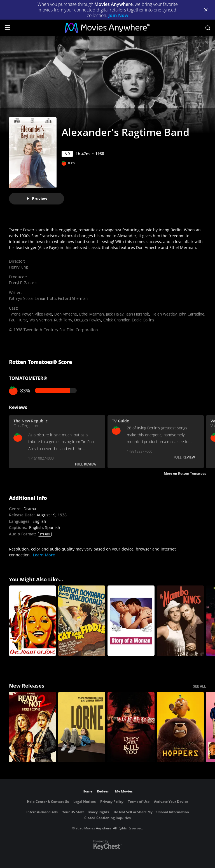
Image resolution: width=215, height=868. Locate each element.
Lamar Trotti (45, 298)
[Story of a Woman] (131, 621)
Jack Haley (115, 314)
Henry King (18, 267)
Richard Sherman (73, 298)
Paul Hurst (18, 320)
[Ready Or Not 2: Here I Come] (32, 727)
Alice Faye (44, 314)
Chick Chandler (116, 320)
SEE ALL (200, 686)
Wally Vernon (41, 320)
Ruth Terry (63, 320)
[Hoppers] (180, 727)
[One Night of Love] (32, 621)
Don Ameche (66, 314)
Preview (37, 198)
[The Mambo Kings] (180, 621)
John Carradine (192, 314)
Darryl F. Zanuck (23, 283)
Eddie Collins (143, 320)
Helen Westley (164, 314)
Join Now (118, 15)
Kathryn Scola (21, 298)
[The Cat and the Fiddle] (82, 621)
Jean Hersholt (137, 314)
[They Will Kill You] (131, 727)
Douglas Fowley (88, 320)
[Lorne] (82, 727)
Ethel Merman (92, 314)
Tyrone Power (21, 314)
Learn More (44, 555)
